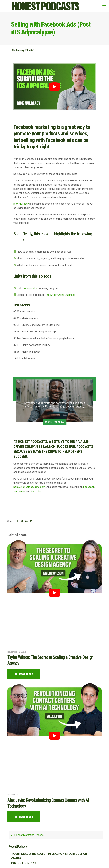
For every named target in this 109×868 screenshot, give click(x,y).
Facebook (89, 487)
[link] (55, 401)
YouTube (36, 491)
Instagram (19, 491)
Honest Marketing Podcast (29, 835)
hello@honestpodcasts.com (29, 487)
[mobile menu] (104, 7)
